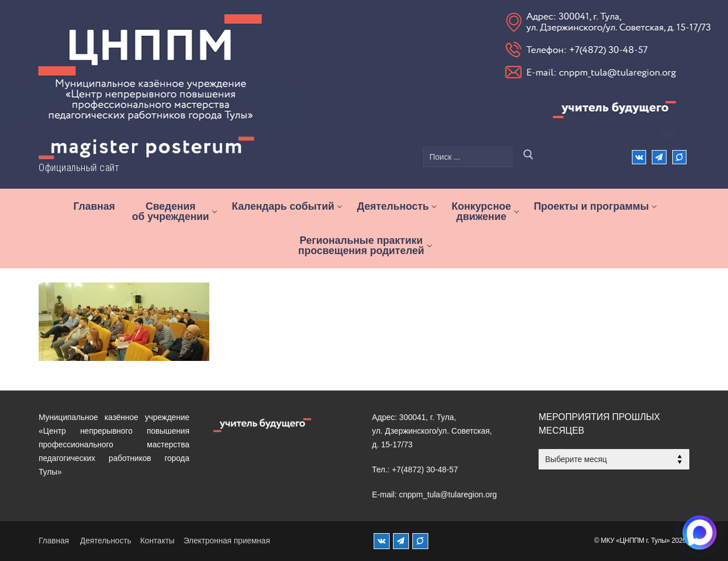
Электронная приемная (226, 541)
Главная (54, 541)
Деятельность (106, 541)
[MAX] (420, 541)
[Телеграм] (659, 157)
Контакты (157, 541)
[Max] (679, 157)
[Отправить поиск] (528, 157)
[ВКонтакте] (639, 157)
